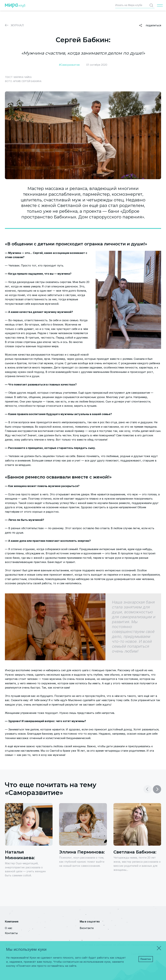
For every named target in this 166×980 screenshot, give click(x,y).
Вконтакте (87, 928)
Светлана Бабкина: (135, 852)
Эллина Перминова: (82, 852)
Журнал (17, 25)
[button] (157, 789)
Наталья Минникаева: (20, 855)
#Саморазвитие (69, 65)
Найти (152, 5)
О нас (9, 928)
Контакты (11, 933)
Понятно (146, 959)
